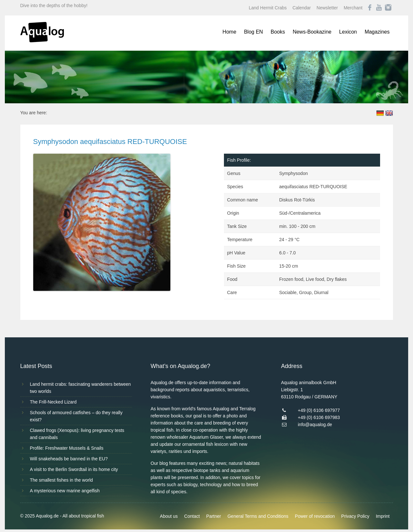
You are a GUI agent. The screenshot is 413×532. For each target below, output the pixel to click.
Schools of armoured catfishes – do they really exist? (76, 416)
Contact (192, 516)
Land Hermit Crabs (268, 8)
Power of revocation (315, 516)
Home (230, 32)
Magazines (377, 32)
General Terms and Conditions (258, 516)
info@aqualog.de (315, 425)
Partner (214, 516)
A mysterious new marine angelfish (65, 491)
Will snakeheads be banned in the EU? (69, 459)
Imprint (383, 516)
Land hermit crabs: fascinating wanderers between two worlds (81, 388)
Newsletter (327, 8)
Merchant (353, 8)
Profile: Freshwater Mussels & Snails (67, 448)
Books (278, 32)
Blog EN (253, 32)
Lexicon (348, 32)
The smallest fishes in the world (61, 480)
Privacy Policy (355, 516)
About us (169, 516)
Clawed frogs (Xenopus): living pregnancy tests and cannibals (77, 434)
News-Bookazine (312, 32)
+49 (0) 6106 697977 (319, 410)
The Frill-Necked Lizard (53, 402)
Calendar (302, 8)
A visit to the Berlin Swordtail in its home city (74, 469)
